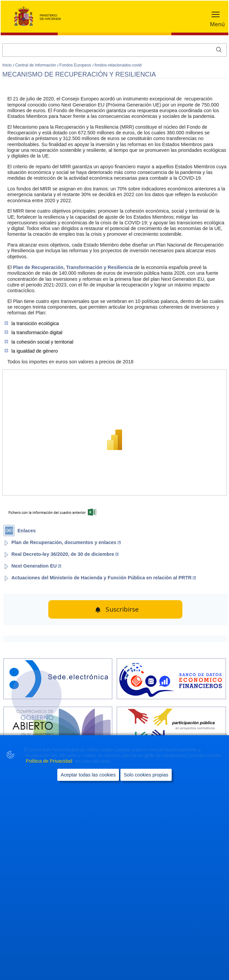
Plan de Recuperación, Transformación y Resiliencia (73, 267)
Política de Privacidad (50, 761)
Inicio (8, 65)
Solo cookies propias (146, 775)
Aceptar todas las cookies (88, 775)
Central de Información (36, 65)
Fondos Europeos (76, 65)
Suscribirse (122, 609)
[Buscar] (114, 50)
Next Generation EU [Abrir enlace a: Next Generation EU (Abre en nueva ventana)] (36, 566)
